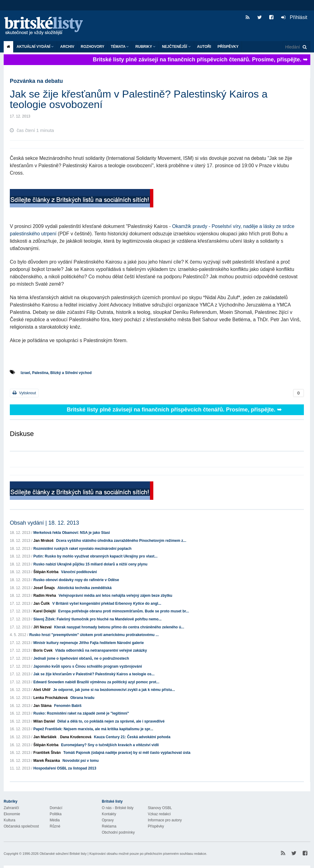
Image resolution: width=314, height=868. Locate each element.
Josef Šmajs (44, 588)
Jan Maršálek (45, 737)
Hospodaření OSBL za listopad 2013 (65, 768)
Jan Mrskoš (44, 541)
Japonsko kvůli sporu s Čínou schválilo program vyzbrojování (88, 666)
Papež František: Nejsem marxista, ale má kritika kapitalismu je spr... (93, 729)
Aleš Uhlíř (42, 690)
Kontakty (109, 814)
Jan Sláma (42, 706)
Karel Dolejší (45, 611)
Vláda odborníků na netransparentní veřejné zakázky (101, 650)
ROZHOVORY (92, 47)
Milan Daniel (44, 721)
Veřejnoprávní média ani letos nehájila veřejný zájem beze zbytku (115, 596)
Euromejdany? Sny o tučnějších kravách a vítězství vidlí (110, 745)
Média (55, 820)
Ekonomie (12, 814)
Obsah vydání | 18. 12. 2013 (44, 523)
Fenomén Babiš (68, 706)
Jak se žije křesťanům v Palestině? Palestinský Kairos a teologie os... (94, 674)
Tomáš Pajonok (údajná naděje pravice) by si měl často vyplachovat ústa (127, 753)
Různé (55, 826)
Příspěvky (228, 47)
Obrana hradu (82, 698)
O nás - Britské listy (118, 808)
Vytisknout (24, 393)
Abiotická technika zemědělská (84, 588)
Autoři (204, 47)
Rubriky (145, 47)
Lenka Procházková (51, 698)
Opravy (108, 820)
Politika (56, 814)
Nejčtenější (176, 47)
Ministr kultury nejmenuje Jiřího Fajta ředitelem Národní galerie (89, 643)
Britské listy (47, 26)
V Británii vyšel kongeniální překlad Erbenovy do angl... (107, 604)
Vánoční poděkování (79, 572)
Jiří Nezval (42, 627)
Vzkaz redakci (159, 814)
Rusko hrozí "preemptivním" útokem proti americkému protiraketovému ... (94, 635)
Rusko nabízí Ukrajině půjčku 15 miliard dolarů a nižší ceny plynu (90, 564)
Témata (120, 47)
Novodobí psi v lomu (81, 761)
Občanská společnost (21, 826)
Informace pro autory (165, 820)
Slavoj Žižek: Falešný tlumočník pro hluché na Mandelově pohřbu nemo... (98, 619)
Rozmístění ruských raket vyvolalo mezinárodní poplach (82, 549)
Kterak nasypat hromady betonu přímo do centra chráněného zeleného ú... (119, 627)
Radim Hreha (45, 596)
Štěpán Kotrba (46, 572)
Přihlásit (294, 17)
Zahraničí (11, 808)
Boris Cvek (43, 650)
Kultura (10, 820)
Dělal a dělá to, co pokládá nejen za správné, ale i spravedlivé (111, 721)
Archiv (67, 47)
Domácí (56, 808)
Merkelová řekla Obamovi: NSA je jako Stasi (72, 533)
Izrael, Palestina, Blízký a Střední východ (56, 373)
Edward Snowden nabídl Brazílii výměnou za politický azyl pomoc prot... (96, 682)
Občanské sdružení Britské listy (63, 854)
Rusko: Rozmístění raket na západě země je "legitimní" (81, 713)
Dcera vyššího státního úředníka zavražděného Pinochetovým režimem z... (121, 541)
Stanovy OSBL (160, 808)
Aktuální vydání (35, 47)
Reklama (109, 826)
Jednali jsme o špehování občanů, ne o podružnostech (81, 658)
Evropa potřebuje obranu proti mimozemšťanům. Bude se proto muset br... (124, 611)
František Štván (47, 753)
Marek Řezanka (47, 761)
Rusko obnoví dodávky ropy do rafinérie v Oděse (76, 580)
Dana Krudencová (76, 737)
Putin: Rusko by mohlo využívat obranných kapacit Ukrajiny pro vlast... (96, 556)
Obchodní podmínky (118, 832)
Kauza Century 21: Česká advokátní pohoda (132, 737)
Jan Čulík (42, 604)
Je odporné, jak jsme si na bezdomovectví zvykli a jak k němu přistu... (114, 690)
